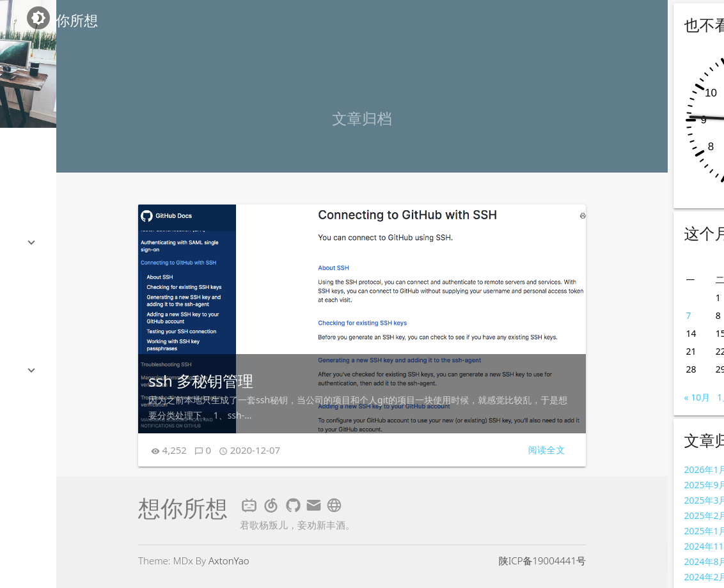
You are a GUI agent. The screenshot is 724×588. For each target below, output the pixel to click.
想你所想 (70, 20)
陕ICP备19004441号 (542, 561)
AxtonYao (229, 561)
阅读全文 (547, 450)
